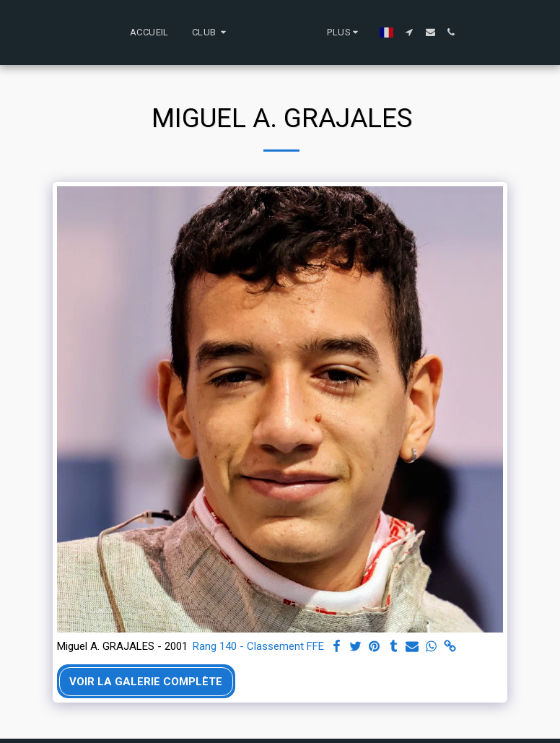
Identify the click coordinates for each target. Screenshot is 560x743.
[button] (149, 32)
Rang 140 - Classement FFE (258, 646)
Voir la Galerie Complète (146, 682)
